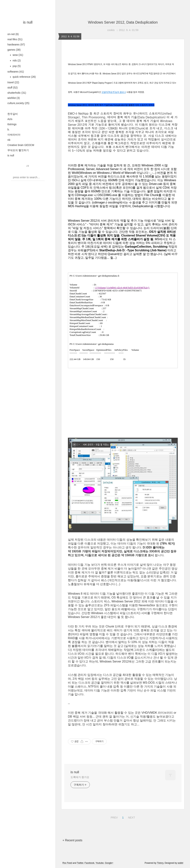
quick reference (24, 77)
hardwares (16, 45)
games (14, 50)
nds (16, 60)
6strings (12, 124)
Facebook (90, 863)
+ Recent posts (72, 840)
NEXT (131, 817)
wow (18, 55)
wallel (180, 863)
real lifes (15, 39)
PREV (114, 817)
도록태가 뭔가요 (80, 777)
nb (9, 140)
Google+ (109, 863)
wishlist (14, 98)
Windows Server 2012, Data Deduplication (123, 22)
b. (9, 129)
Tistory (160, 863)
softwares (16, 72)
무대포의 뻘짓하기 (18, 150)
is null (28, 22)
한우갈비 (13, 114)
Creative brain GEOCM (21, 145)
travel (13, 82)
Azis (10, 119)
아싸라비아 (14, 135)
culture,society (18, 103)
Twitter (80, 863)
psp (16, 66)
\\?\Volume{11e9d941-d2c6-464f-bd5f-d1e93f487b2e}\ (122, 288)
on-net (13, 34)
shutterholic (17, 93)
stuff (13, 88)
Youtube (100, 863)
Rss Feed (67, 863)
